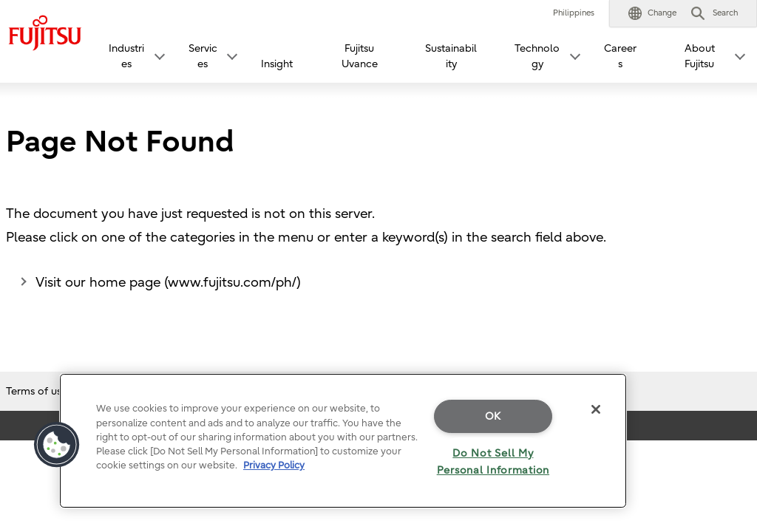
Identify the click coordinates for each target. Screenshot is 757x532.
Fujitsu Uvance (360, 56)
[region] (343, 441)
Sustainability (451, 56)
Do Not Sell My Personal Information (493, 462)
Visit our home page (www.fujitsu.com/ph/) (168, 283)
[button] (652, 13)
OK (493, 416)
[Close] (596, 409)
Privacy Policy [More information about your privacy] (274, 465)
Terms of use (37, 391)
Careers (620, 56)
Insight (277, 64)
